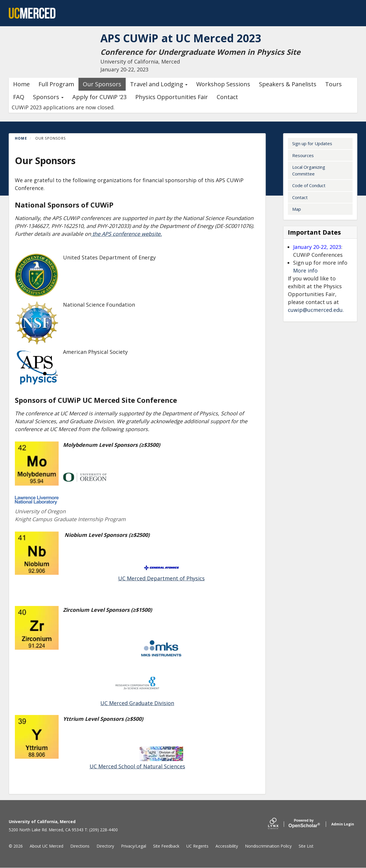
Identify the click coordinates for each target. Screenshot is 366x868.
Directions (80, 846)
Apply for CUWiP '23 (99, 97)
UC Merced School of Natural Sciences (137, 766)
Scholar (304, 823)
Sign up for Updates (312, 143)
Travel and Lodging (159, 84)
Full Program (56, 84)
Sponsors (48, 97)
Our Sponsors (102, 84)
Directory (105, 846)
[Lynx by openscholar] (278, 824)
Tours (333, 84)
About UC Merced (47, 846)
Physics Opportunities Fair (172, 97)
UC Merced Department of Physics (161, 578)
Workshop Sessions (223, 84)
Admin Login (343, 824)
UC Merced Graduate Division (137, 703)
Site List (306, 846)
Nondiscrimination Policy (268, 846)
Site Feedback (166, 846)
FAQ (19, 97)
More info (305, 270)
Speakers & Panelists (288, 84)
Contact (227, 97)
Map (297, 209)
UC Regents (197, 846)
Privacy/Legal (134, 846)
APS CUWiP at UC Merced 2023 (187, 38)
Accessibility (227, 846)
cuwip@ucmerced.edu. (316, 310)
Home (21, 84)
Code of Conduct (309, 185)
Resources (303, 155)
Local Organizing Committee (309, 170)
